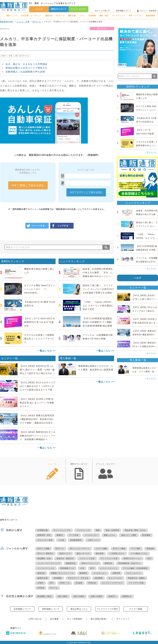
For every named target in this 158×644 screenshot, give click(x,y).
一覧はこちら (45, 351)
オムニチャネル (115, 578)
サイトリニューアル (62, 530)
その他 (61, 540)
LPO (82, 568)
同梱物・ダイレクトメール (62, 573)
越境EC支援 (42, 578)
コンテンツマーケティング (49, 563)
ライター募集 (136, 609)
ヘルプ (138, 278)
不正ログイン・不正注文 (78, 578)
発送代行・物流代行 (65, 558)
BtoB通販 (146, 535)
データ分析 (74, 535)
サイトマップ (123, 619)
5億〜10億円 (79, 596)
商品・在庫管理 (112, 530)
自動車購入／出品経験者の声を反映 (25, 72)
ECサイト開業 (43, 549)
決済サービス (65, 554)
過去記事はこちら (79, 609)
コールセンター (91, 535)
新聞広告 (108, 563)
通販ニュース (12, 16)
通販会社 (49, 16)
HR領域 (41, 588)
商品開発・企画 (44, 558)
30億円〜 (112, 596)
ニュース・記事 (23, 22)
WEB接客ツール (67, 568)
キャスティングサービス (112, 583)
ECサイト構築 (119, 549)
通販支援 (72, 16)
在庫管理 (116, 573)
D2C (52, 583)
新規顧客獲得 (76, 540)
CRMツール (65, 583)
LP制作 (41, 583)
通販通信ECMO (7, 22)
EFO (92, 568)
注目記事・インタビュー (31, 16)
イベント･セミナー (79, 9)
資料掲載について (124, 11)
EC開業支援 (42, 530)
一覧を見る (150, 152)
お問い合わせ (35, 619)
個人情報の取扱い (99, 619)
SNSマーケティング (90, 563)
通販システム (110, 535)
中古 (11, 56)
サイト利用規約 (75, 619)
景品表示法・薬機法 (136, 578)
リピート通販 (101, 549)
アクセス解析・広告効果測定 (135, 568)
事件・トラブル (135, 16)
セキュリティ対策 (45, 540)
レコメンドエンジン (109, 568)
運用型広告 (71, 563)
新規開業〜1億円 (45, 596)
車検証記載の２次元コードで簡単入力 (26, 68)
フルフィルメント (134, 573)
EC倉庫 (79, 583)
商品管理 (100, 554)
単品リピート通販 (129, 535)
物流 (98, 530)
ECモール (60, 16)
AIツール (54, 588)
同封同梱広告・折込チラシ (129, 563)
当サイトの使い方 (102, 11)
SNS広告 (92, 583)
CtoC (4, 56)
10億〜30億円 (96, 596)
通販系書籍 (150, 16)
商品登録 (150, 549)
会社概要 (54, 619)
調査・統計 (104, 16)
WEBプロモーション (132, 558)
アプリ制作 (136, 549)
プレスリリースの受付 (107, 609)
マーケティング (119, 16)
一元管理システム (117, 554)
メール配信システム (139, 554)
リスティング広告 (87, 558)
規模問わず (127, 596)
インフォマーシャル (46, 568)
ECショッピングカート (80, 549)
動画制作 (83, 573)
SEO (149, 558)
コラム (82, 16)
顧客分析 (41, 573)
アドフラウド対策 (136, 583)
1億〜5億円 (63, 596)
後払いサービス (83, 554)
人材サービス (93, 540)
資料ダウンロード (59, 9)
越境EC (60, 535)
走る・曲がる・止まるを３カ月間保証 (26, 64)
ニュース (39, 9)
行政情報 (92, 16)
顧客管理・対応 (44, 535)
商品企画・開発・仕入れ (135, 530)
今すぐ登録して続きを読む (28, 185)
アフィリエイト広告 (109, 558)
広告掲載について (22, 609)
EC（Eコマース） (23, 56)
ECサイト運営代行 (45, 554)
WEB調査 (99, 578)
